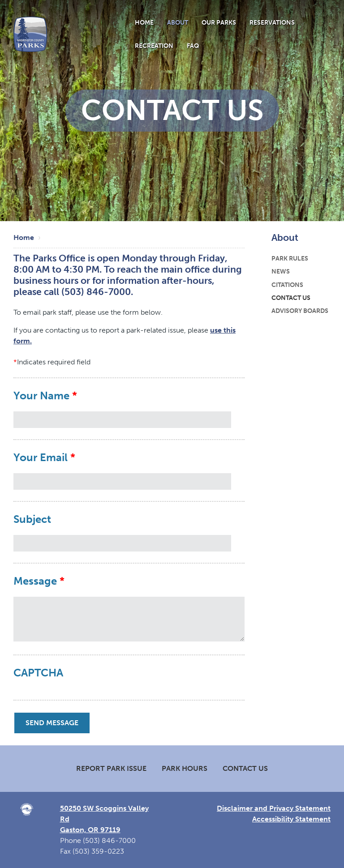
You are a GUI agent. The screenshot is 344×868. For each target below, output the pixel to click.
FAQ (193, 46)
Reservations (272, 22)
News (281, 271)
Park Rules (290, 258)
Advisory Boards (300, 311)
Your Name (41, 396)
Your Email (41, 458)
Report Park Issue (111, 768)
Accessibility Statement (291, 819)
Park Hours (185, 768)
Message (35, 581)
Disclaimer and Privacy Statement (274, 808)
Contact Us (291, 298)
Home (144, 22)
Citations (287, 285)
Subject (32, 519)
